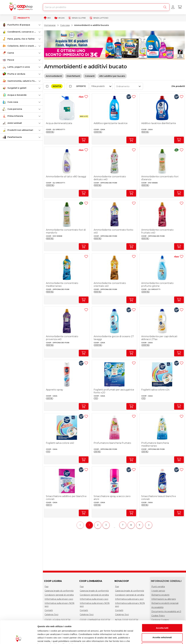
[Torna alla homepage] (21, 7)
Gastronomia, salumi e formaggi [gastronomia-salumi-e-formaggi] (25, 81)
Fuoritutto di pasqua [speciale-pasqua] (19, 25)
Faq (46, 587)
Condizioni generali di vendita (59, 595)
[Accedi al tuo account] (173, 7)
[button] (21, 25)
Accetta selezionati (162, 616)
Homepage (50, 25)
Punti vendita (158, 587)
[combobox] (106, 7)
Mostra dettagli (150, 638)
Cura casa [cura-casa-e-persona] (13, 102)
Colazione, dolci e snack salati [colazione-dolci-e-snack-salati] (24, 46)
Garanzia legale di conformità (59, 591)
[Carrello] (180, 7)
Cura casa (65, 25)
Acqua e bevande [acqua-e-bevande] (17, 95)
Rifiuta (162, 625)
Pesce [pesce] (11, 60)
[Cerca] (166, 7)
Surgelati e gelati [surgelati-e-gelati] (17, 88)
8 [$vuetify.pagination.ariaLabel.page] (131, 525)
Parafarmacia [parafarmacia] (15, 137)
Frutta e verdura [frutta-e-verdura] (16, 74)
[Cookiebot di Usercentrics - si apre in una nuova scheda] (19, 638)
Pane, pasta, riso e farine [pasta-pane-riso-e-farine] (21, 39)
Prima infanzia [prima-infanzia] (15, 116)
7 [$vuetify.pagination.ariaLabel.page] (123, 525)
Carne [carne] (11, 53)
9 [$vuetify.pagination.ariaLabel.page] (139, 525)
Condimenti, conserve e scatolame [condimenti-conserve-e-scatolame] (27, 32)
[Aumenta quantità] (84, 140)
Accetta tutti (162, 606)
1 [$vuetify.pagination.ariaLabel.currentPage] (89, 525)
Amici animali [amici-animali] (15, 123)
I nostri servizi (158, 591)
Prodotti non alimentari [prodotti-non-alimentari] (20, 130)
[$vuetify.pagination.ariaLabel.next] (149, 525)
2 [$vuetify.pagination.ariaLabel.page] (98, 525)
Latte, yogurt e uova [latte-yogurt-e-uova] (19, 67)
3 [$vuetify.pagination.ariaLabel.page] (106, 525)
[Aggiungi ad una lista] (86, 97)
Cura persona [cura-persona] (15, 109)
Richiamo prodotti (160, 595)
